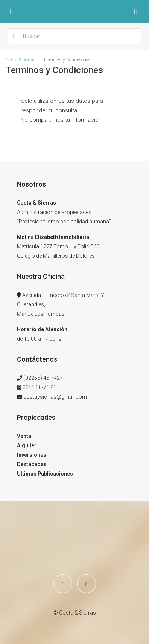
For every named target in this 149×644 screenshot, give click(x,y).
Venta (24, 436)
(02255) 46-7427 (43, 378)
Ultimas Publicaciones (45, 474)
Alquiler (27, 445)
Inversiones (32, 455)
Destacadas (32, 464)
